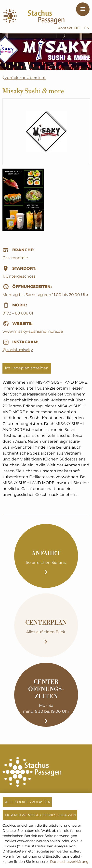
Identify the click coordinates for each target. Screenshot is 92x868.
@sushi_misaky (18, 350)
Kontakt (65, 28)
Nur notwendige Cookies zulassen (41, 815)
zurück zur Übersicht (24, 78)
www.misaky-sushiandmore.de (33, 331)
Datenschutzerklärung (69, 862)
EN (87, 28)
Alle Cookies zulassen (28, 802)
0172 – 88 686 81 (18, 313)
